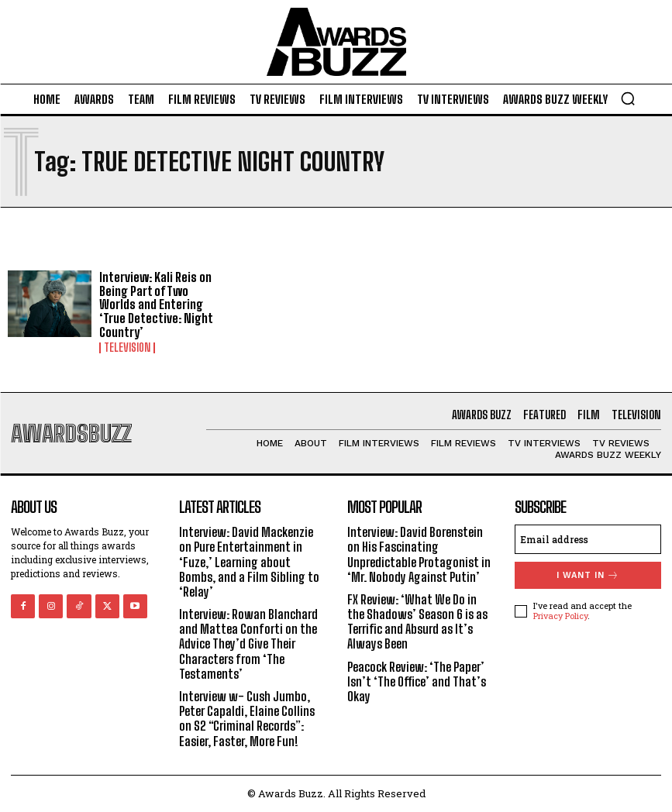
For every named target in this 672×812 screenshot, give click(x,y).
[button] (628, 98)
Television (127, 348)
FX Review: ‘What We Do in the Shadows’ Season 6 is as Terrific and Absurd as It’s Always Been (417, 622)
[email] (588, 539)
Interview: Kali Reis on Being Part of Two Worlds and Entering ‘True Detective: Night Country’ (156, 304)
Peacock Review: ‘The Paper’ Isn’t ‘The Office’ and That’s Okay (417, 681)
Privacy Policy (560, 616)
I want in (588, 575)
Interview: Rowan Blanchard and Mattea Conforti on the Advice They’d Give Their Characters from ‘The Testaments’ (248, 644)
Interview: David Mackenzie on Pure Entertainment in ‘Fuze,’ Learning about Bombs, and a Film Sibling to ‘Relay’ (249, 562)
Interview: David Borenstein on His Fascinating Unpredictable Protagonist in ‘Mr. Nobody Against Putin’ (419, 554)
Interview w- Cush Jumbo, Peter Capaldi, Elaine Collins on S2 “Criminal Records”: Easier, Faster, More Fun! (247, 719)
